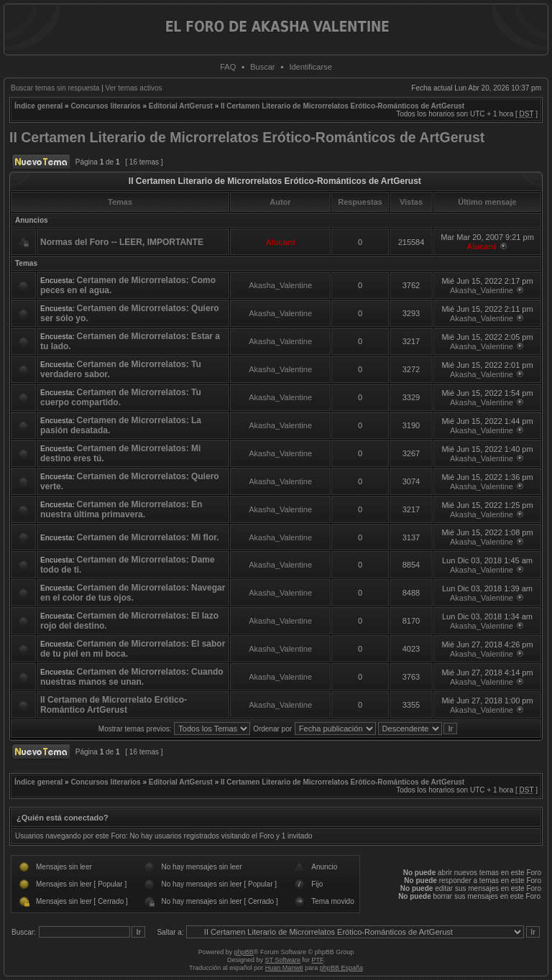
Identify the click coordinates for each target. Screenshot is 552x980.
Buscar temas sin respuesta (55, 88)
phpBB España (341, 968)
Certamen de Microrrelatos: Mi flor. (148, 537)
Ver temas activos (134, 88)
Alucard (281, 242)
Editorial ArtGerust (181, 106)
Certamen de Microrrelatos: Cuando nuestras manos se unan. (132, 677)
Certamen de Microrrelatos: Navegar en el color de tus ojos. (133, 593)
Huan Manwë (284, 968)
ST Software (283, 960)
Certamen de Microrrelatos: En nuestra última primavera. (121, 509)
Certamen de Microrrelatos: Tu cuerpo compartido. (121, 397)
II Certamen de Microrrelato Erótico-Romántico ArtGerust (114, 705)
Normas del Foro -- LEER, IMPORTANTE (122, 242)
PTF (317, 960)
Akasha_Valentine (280, 285)
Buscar (262, 67)
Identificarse (310, 67)
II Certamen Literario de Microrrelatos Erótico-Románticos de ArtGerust (342, 106)
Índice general (38, 106)
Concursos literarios (105, 106)
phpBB (244, 952)
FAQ (228, 67)
